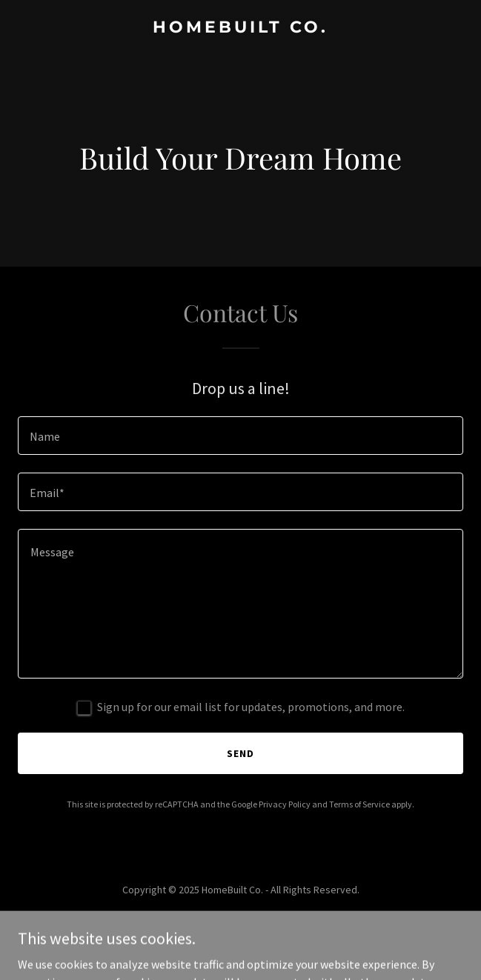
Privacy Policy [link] (285, 804)
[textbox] (240, 436)
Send (240, 753)
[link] (240, 28)
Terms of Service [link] (359, 804)
